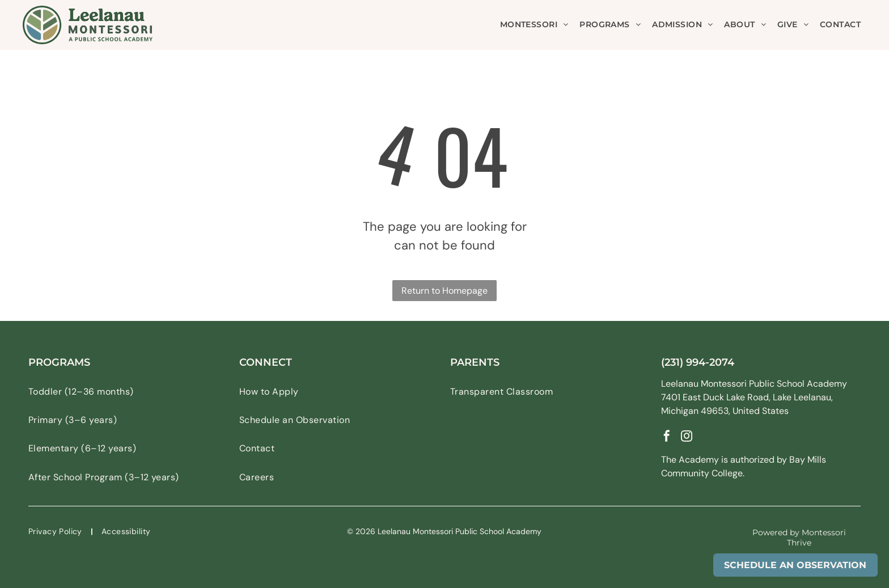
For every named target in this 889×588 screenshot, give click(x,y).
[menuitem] (534, 25)
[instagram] (687, 437)
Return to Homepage (444, 291)
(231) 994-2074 (698, 362)
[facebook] (667, 437)
